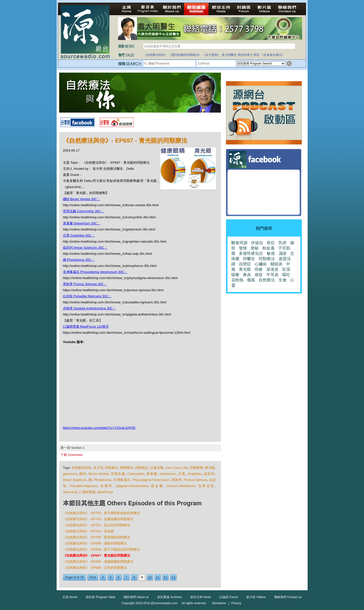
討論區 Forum (229, 597)
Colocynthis (136, 474)
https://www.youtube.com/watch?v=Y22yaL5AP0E (99, 428)
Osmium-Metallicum (181, 486)
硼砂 (83, 474)
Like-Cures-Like (177, 468)
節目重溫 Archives (169, 597)
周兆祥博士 (245, 55)
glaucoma (70, 474)
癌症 (257, 55)
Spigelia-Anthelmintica (132, 486)
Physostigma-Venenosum (151, 480)
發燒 (243, 248)
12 (165, 577)
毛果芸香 (207, 486)
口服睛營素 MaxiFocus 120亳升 (86, 327)
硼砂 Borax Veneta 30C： (82, 199)
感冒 (259, 275)
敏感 (271, 253)
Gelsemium (168, 474)
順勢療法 (127, 468)
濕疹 (283, 253)
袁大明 (98, 468)
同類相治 (142, 468)
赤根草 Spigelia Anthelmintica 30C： (89, 308)
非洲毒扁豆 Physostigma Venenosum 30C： (95, 272)
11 (157, 577)
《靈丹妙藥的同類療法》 (185, 55)
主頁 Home (70, 597)
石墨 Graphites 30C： (79, 235)
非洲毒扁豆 (122, 480)
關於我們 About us (136, 597)
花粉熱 (237, 280)
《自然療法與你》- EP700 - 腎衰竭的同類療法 (97, 537)
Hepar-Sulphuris (75, 480)
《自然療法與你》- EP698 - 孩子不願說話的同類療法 (102, 549)
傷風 (251, 280)
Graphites (195, 474)
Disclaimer (219, 603)
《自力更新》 (212, 55)
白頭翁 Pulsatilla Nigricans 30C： (87, 296)
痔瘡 (259, 269)
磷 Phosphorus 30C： (79, 260)
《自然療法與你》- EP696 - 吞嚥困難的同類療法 (98, 562)
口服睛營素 (87, 492)
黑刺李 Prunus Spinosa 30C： (85, 284)
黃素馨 (152, 474)
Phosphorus (103, 480)
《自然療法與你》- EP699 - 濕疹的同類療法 (95, 543)
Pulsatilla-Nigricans (84, 486)
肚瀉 (286, 269)
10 (150, 577)
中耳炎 (272, 275)
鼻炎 (247, 275)
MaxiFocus (105, 492)
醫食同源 (239, 243)
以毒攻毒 (157, 468)
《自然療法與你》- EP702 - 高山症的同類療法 (97, 525)
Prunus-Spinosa (196, 480)
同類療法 (111, 468)
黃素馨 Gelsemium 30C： (82, 223)
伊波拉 (257, 243)
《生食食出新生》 (273, 55)
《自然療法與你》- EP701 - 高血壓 (88, 531)
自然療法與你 (81, 468)
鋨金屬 (157, 486)
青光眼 (210, 468)
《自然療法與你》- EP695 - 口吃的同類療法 (95, 568)
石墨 (182, 474)
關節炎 (277, 264)
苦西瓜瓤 (118, 474)
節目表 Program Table (100, 597)
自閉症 (245, 264)
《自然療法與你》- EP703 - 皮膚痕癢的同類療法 (98, 519)
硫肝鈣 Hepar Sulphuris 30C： (85, 248)
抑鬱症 (249, 259)
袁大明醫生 (229, 55)
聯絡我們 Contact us (288, 597)
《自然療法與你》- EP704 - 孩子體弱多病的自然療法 (102, 513)
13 (173, 577)
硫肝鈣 (209, 474)
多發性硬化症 (251, 253)
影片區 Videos (256, 597)
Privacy (236, 603)
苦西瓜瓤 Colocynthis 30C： (84, 211)
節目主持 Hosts (201, 597)
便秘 (255, 248)
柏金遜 (268, 248)
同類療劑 (196, 468)
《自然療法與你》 (155, 55)
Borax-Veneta (99, 474)
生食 (283, 280)
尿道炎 (272, 269)
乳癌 (283, 243)
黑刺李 (177, 480)
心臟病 (261, 264)
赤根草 (107, 486)
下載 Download (71, 455)
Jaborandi (70, 492)
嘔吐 (286, 275)
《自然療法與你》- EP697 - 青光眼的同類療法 (97, 555)
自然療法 (267, 280)
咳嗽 (235, 275)
